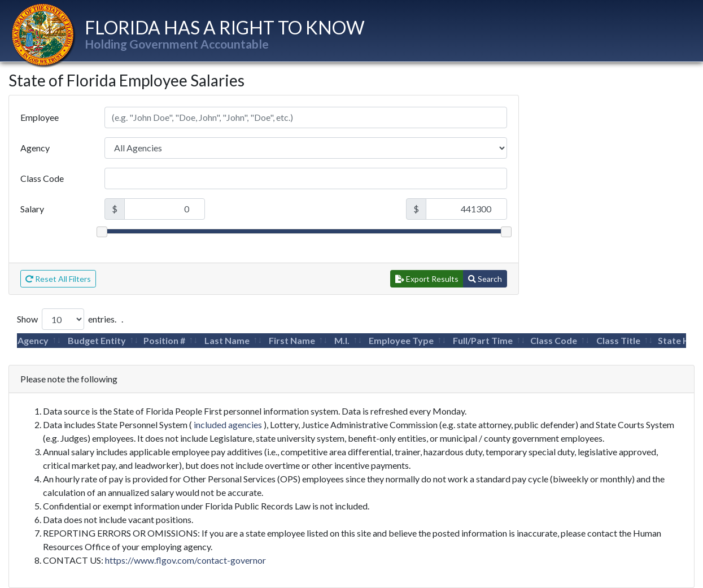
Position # (164, 340)
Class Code (42, 178)
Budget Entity (97, 340)
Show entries (66, 319)
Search (485, 279)
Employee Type (401, 340)
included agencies (228, 424)
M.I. (342, 340)
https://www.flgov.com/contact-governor (185, 560)
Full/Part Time (483, 340)
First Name (292, 340)
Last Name (227, 340)
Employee (40, 117)
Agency (35, 148)
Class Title (618, 340)
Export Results (427, 279)
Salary (32, 209)
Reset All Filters (58, 279)
